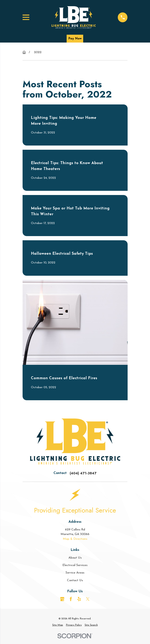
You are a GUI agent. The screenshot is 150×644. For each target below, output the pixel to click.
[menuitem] (58, 625)
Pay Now (75, 39)
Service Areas (75, 573)
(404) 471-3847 (83, 473)
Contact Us (75, 580)
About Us (75, 558)
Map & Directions (75, 539)
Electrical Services (75, 565)
